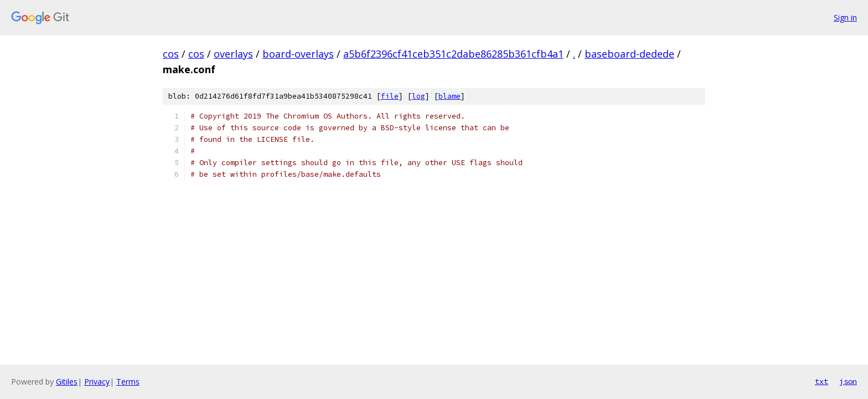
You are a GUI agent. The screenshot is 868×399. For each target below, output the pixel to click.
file (390, 96)
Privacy (97, 382)
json (848, 381)
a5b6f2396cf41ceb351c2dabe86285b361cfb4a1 (453, 54)
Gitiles (67, 382)
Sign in (845, 17)
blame (449, 96)
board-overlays (298, 54)
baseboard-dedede (629, 54)
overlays (233, 54)
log (418, 96)
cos (171, 54)
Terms (128, 382)
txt (821, 381)
